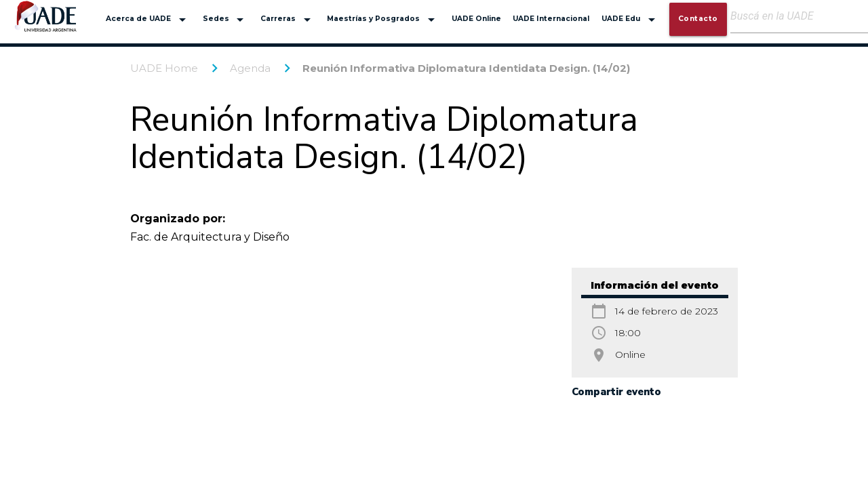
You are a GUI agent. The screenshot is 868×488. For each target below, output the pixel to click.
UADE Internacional (551, 19)
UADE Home (164, 68)
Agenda (250, 68)
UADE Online (476, 19)
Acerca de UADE (148, 20)
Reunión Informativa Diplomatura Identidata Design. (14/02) (466, 68)
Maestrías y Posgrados (383, 20)
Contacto (698, 19)
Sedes (226, 20)
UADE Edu (631, 20)
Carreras (288, 20)
